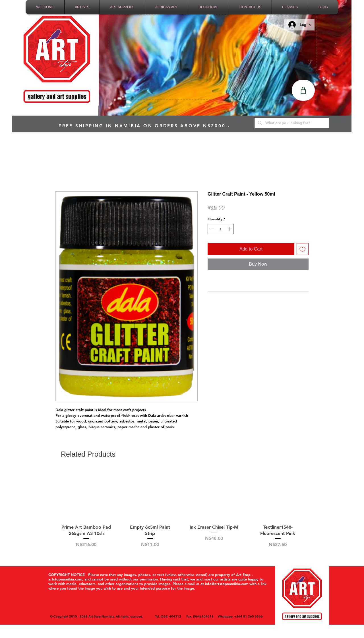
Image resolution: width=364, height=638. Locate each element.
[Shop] (303, 90)
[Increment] (230, 229)
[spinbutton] (221, 229)
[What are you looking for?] (291, 123)
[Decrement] (212, 229)
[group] (182, 512)
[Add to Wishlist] (303, 249)
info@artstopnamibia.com (227, 584)
